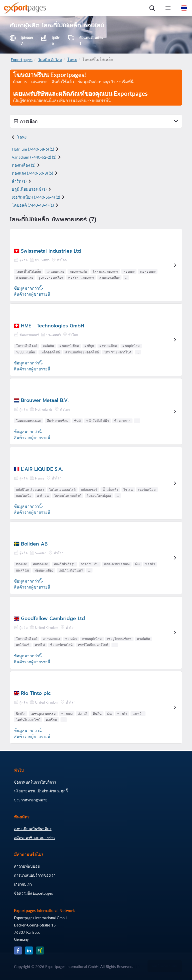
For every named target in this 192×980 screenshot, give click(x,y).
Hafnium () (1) (33, 149)
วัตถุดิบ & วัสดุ (50, 59)
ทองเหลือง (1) (23, 165)
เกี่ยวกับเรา (23, 884)
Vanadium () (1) (34, 157)
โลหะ (72, 59)
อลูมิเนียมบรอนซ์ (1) (29, 189)
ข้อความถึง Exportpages (33, 893)
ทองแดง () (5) (32, 173)
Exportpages (22, 59)
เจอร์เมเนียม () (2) (36, 197)
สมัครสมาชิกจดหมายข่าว (35, 838)
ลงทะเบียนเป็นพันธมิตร (33, 829)
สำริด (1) (19, 181)
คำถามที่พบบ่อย (27, 866)
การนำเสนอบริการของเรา (35, 875)
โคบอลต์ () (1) (33, 205)
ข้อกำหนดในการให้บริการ (35, 782)
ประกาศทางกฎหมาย (31, 800)
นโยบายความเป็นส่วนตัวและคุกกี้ (41, 791)
